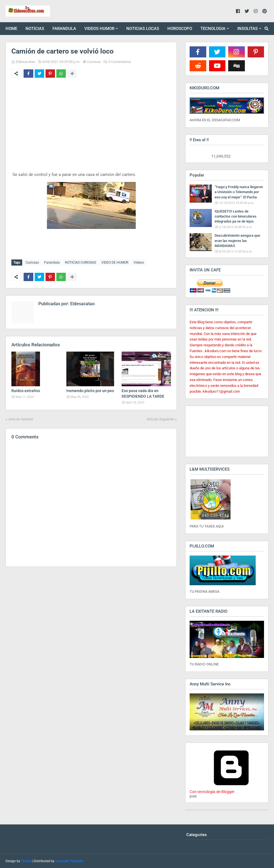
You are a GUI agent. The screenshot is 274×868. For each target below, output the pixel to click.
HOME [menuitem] (11, 29)
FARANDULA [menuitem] (64, 29)
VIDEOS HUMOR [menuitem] (99, 29)
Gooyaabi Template (69, 861)
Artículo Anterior (21, 419)
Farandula (52, 263)
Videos (139, 263)
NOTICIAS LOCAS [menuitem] (143, 29)
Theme (26, 861)
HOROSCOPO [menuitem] (180, 29)
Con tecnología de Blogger (231, 789)
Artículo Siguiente (160, 419)
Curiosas (94, 62)
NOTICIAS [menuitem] (35, 29)
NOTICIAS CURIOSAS (81, 263)
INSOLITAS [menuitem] (247, 29)
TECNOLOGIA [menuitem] (213, 29)
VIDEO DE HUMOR (115, 263)
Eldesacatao (26, 62)
